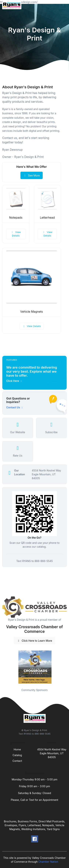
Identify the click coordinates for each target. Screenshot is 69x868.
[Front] (13, 5)
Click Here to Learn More (34, 641)
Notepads (16, 218)
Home (17, 749)
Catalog (17, 755)
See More (32, 175)
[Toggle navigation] (63, 5)
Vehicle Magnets (32, 312)
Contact (17, 761)
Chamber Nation (48, 862)
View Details (16, 234)
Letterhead (47, 218)
